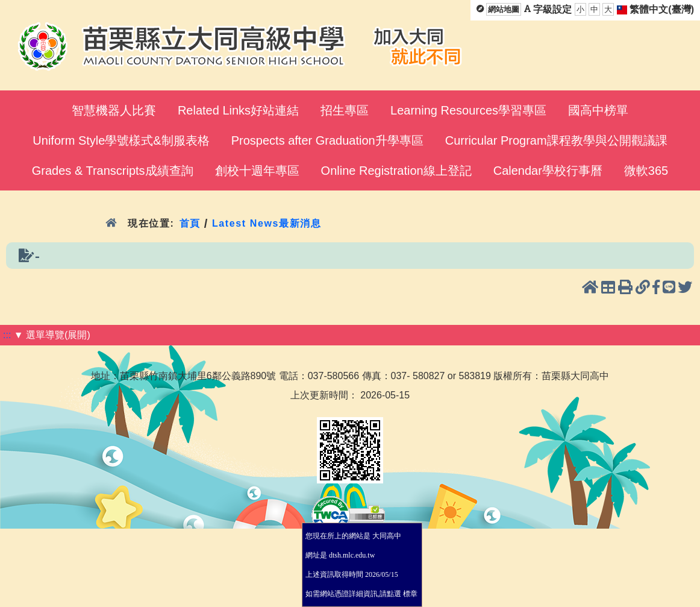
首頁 (189, 223)
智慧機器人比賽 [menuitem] (114, 110)
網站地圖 (504, 9)
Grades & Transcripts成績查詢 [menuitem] (113, 171)
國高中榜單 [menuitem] (598, 110)
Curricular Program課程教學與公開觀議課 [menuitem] (556, 140)
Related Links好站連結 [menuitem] (238, 110)
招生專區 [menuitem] (345, 110)
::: (7, 335)
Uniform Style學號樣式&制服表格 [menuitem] (121, 140)
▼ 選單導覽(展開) (52, 335)
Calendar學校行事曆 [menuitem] (548, 171)
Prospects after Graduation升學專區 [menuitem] (327, 140)
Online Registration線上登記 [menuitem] (396, 171)
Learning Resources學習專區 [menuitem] (468, 110)
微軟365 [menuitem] (646, 171)
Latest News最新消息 (267, 223)
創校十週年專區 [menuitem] (257, 171)
